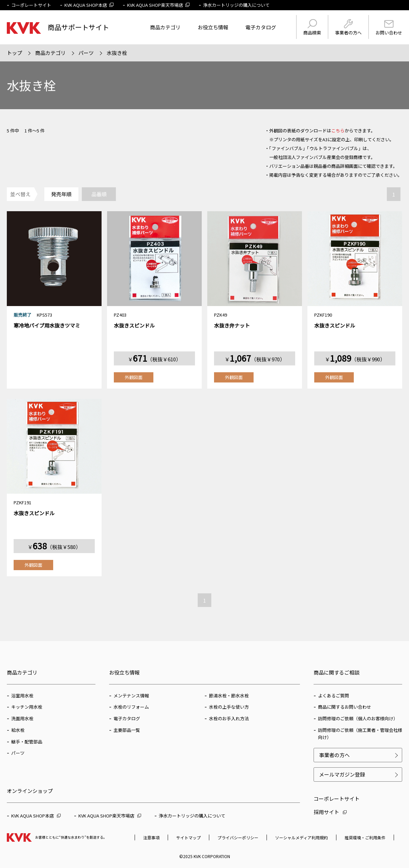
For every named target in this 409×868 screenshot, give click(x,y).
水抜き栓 (117, 53)
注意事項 (151, 837)
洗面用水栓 (22, 718)
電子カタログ (261, 27)
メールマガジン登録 (342, 774)
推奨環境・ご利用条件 (365, 837)
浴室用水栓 (22, 696)
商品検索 (312, 27)
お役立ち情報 (213, 27)
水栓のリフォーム (131, 707)
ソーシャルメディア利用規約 (301, 837)
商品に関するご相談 (337, 672)
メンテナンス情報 (131, 696)
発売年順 (61, 194)
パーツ (86, 53)
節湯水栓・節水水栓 (229, 696)
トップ (14, 53)
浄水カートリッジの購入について (236, 5)
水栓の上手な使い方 (229, 707)
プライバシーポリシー (238, 837)
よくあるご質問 (334, 696)
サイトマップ (188, 837)
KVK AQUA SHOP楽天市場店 (158, 5)
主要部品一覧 (127, 730)
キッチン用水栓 (27, 707)
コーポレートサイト (31, 5)
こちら (338, 131)
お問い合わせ (389, 28)
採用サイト (330, 812)
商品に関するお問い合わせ (345, 707)
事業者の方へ (348, 27)
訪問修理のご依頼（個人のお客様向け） (358, 718)
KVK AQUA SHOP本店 (89, 5)
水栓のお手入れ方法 (229, 718)
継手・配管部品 (27, 742)
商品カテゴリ (165, 27)
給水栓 (18, 730)
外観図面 (134, 377)
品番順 (99, 194)
